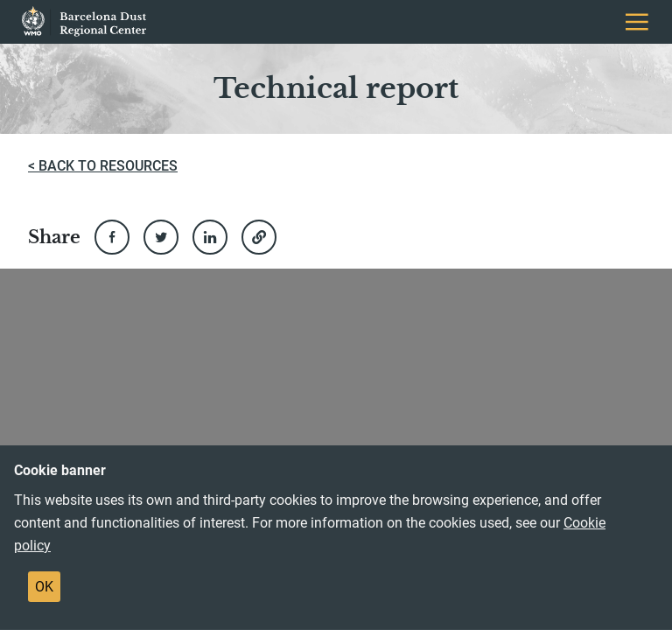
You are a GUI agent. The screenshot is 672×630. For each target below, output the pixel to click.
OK (44, 587)
